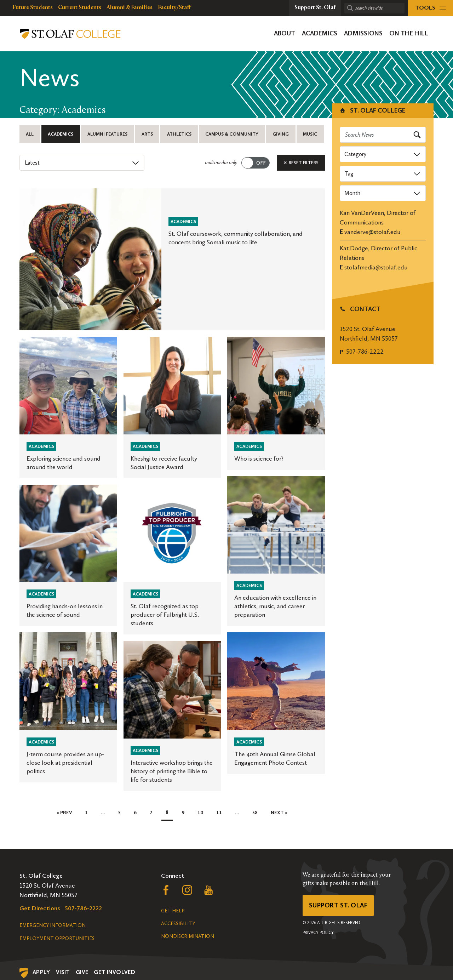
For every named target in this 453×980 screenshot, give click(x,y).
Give (82, 972)
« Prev (64, 813)
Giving (281, 134)
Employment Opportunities (57, 938)
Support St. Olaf (338, 905)
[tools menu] (431, 8)
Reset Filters (301, 163)
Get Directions (40, 908)
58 (255, 813)
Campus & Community (232, 134)
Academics (61, 134)
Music (310, 134)
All (30, 134)
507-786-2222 (365, 352)
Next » (279, 813)
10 (200, 813)
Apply (41, 972)
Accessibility (178, 924)
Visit (63, 972)
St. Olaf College (372, 110)
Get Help (173, 911)
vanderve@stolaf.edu (372, 232)
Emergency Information (53, 925)
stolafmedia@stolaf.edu (376, 267)
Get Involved (114, 972)
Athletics (179, 134)
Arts (147, 134)
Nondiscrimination (188, 936)
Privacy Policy (318, 933)
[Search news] (383, 135)
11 (219, 813)
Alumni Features (107, 134)
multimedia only (221, 163)
